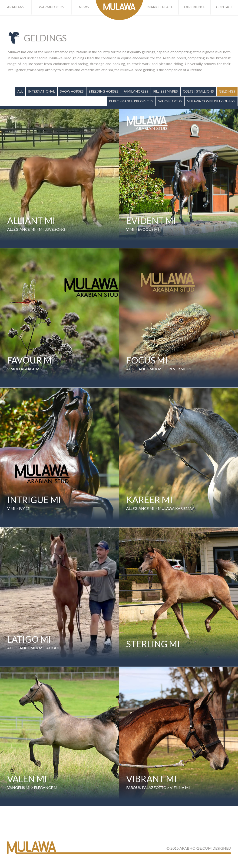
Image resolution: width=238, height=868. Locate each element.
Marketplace (160, 7)
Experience (195, 7)
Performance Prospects (131, 101)
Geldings (227, 91)
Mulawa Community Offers (211, 101)
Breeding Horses (104, 91)
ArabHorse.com (196, 848)
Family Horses (136, 91)
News (84, 7)
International (41, 91)
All (20, 91)
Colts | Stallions (198, 91)
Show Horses (72, 91)
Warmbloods (51, 7)
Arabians (16, 7)
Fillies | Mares (166, 91)
